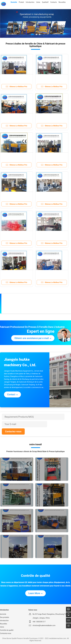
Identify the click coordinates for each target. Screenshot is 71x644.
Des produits (5, 617)
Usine (2, 627)
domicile (3, 614)
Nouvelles (3, 624)
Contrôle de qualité (7, 630)
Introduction (4, 621)
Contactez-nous (13, 431)
